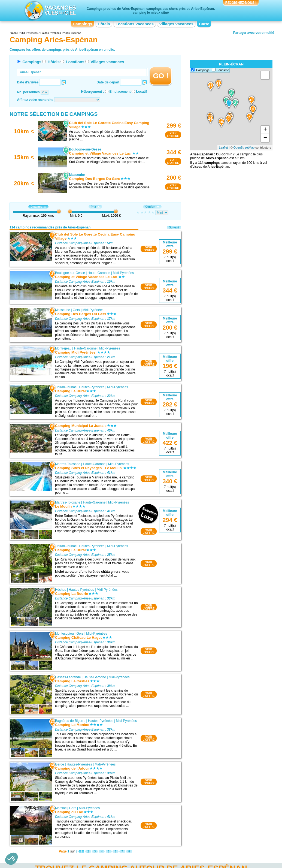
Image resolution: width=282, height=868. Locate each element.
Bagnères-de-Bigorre (70, 721)
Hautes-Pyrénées (92, 387)
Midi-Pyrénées (123, 273)
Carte (204, 24)
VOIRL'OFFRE (173, 135)
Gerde (60, 764)
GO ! (161, 76)
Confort (152, 207)
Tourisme (223, 70)
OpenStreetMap (244, 147)
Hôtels (104, 24)
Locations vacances (135, 24)
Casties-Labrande (68, 677)
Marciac (61, 808)
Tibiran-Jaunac (66, 387)
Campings (82, 24)
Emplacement (120, 92)
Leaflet (223, 147)
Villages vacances (176, 24)
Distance (38, 207)
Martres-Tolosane (68, 464)
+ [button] (265, 130)
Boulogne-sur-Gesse (70, 273)
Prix (95, 207)
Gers (76, 310)
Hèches (61, 590)
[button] (11, 859)
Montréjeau (63, 348)
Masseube (63, 310)
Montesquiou (64, 634)
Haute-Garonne (99, 273)
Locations (75, 62)
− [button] (265, 138)
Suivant (174, 227)
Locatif (142, 92)
